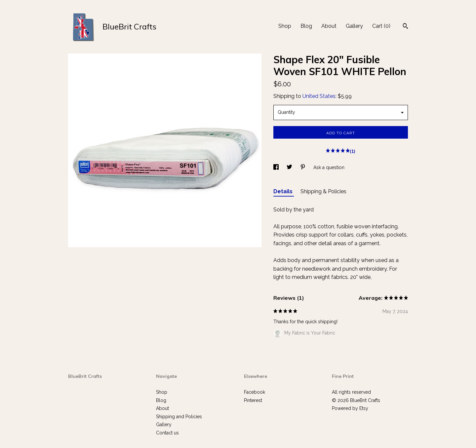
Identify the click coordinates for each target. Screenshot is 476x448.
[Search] (405, 27)
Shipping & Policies (323, 191)
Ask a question (329, 167)
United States (319, 96)
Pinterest (253, 400)
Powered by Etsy (350, 408)
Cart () (381, 26)
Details (284, 191)
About (329, 26)
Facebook (255, 392)
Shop (285, 26)
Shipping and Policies (179, 417)
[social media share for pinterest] (303, 167)
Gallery (354, 26)
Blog (306, 26)
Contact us (167, 433)
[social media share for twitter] (290, 167)
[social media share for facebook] (277, 167)
